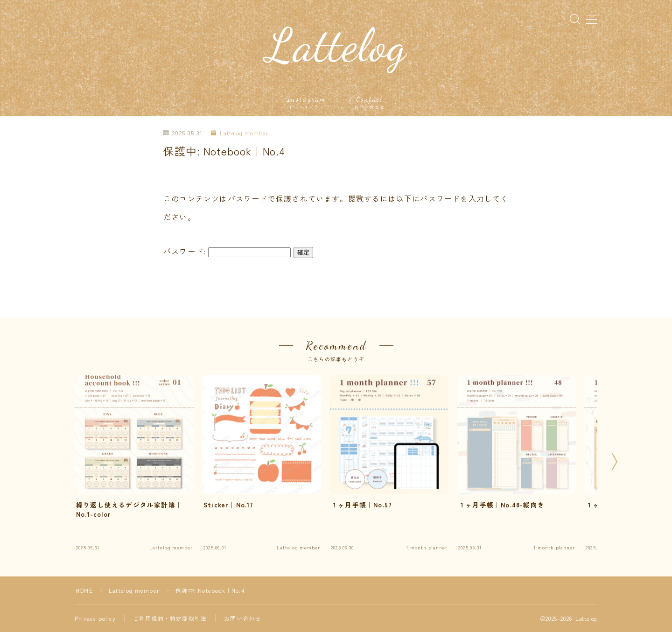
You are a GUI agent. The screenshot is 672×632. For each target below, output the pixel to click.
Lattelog (336, 45)
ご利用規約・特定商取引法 (170, 618)
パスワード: (227, 251)
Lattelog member (240, 133)
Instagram (306, 102)
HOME (84, 590)
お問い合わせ (242, 618)
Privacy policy (95, 618)
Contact (370, 102)
